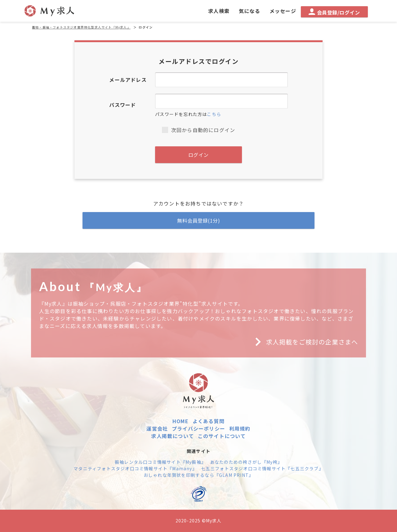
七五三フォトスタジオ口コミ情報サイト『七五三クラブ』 (262, 468)
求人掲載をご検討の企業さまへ (304, 342)
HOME (181, 421)
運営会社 (157, 428)
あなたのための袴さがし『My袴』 (246, 462)
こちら (214, 114)
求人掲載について (172, 436)
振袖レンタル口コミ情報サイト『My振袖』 (160, 462)
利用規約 (240, 428)
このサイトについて (222, 436)
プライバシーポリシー (198, 428)
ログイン (198, 155)
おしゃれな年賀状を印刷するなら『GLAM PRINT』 (198, 475)
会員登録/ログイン (334, 12)
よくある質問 (209, 421)
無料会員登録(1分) (198, 220)
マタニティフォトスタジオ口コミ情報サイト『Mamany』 (135, 468)
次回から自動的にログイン (198, 130)
